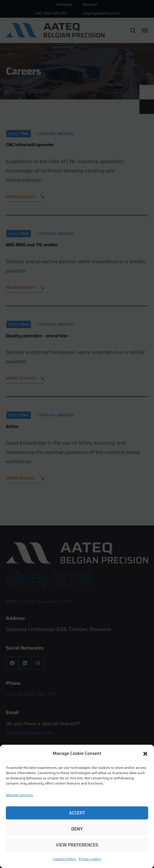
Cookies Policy (64, 859)
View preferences (77, 845)
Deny (77, 829)
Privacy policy (90, 859)
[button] (145, 754)
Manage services (19, 795)
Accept (77, 813)
